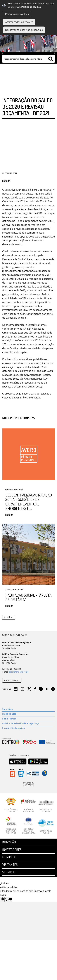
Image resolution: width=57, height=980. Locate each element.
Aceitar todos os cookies (19, 22)
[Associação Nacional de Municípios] (11, 826)
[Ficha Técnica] (28, 719)
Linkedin (16, 689)
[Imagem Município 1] (28, 40)
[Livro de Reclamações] (28, 728)
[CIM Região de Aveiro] (46, 827)
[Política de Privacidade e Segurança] (28, 723)
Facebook (35, 689)
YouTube (47, 690)
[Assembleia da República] (46, 806)
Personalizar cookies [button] (17, 14)
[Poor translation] (8, 899)
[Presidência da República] (11, 805)
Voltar (10, 617)
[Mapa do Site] (28, 714)
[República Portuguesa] (28, 805)
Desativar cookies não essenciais (24, 30)
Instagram (22, 689)
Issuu (41, 689)
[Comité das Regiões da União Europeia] (28, 826)
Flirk (53, 689)
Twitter (29, 689)
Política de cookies (31, 7)
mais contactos (12, 680)
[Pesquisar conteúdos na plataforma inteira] (51, 59)
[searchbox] (28, 59)
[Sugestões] (28, 709)
